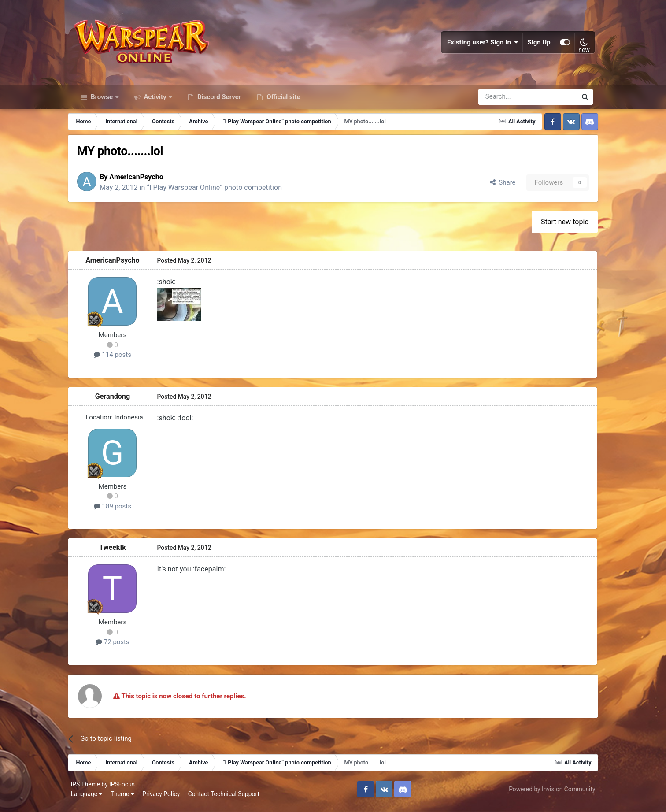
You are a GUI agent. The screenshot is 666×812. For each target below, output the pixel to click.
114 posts (118, 359)
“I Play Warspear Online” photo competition (222, 192)
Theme (125, 798)
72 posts (118, 646)
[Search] (504, 100)
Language (89, 798)
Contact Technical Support (226, 798)
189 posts (118, 510)
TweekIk (118, 552)
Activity (155, 100)
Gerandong (118, 401)
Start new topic (560, 226)
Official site (282, 100)
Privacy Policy (164, 798)
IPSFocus (125, 789)
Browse (102, 100)
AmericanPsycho (144, 181)
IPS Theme (88, 789)
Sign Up (537, 44)
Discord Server (218, 100)
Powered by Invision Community (549, 793)
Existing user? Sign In (481, 44)
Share (498, 186)
